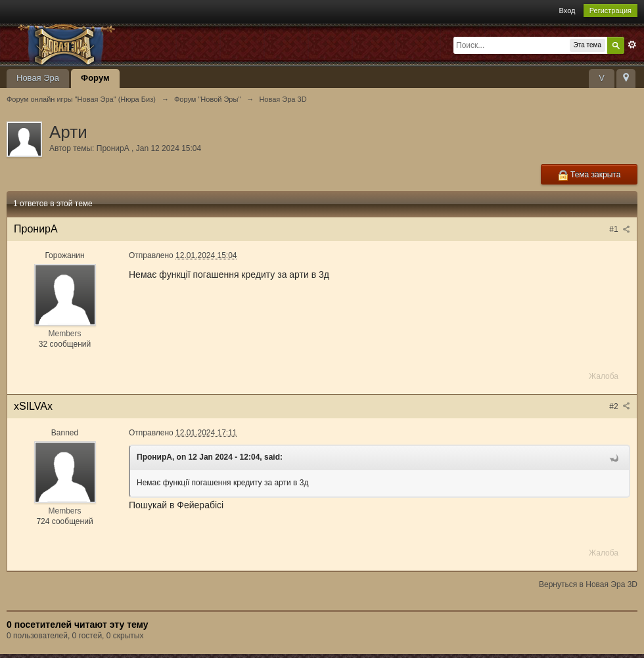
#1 (620, 229)
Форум (95, 78)
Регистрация (610, 11)
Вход (567, 11)
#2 (620, 406)
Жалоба (604, 376)
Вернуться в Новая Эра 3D (588, 584)
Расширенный (632, 45)
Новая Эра (38, 78)
